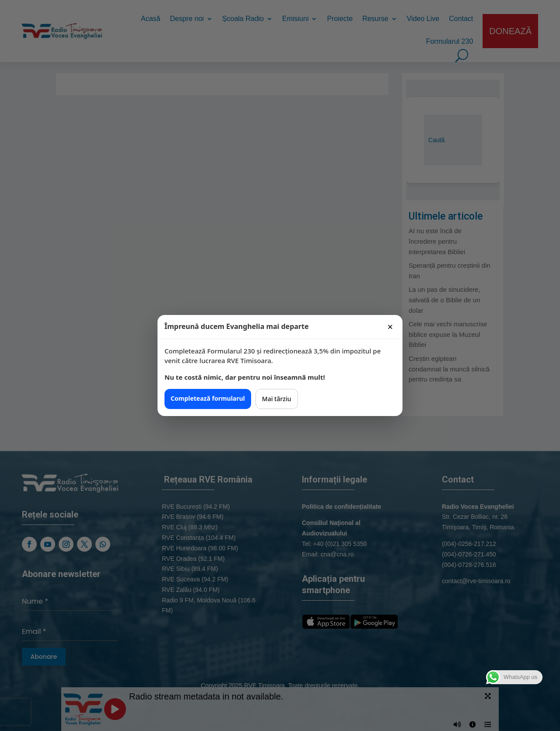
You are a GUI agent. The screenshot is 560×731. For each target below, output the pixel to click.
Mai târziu (277, 399)
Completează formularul (208, 398)
